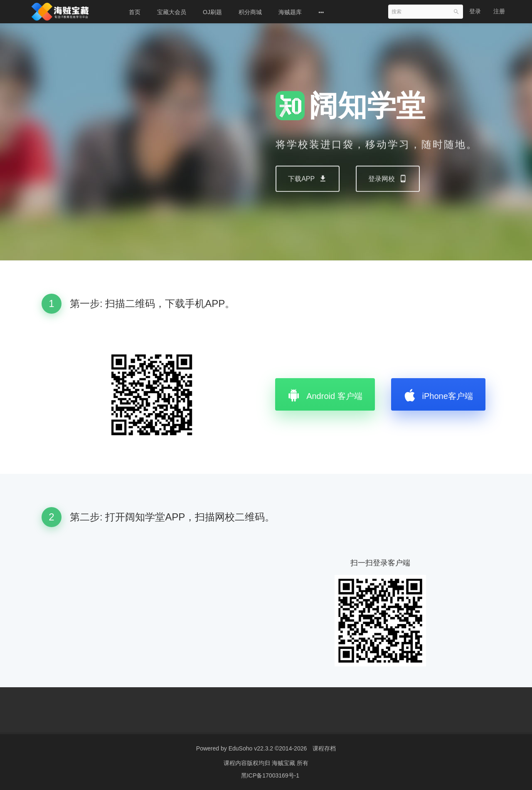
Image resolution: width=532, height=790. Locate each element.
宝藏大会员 (172, 12)
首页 (135, 12)
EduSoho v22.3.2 (251, 748)
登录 (475, 11)
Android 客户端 (325, 394)
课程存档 (324, 748)
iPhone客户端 (438, 394)
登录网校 (388, 197)
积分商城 (250, 12)
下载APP (308, 197)
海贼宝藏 (284, 763)
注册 (499, 11)
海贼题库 (290, 12)
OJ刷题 (212, 12)
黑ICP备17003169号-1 (270, 775)
